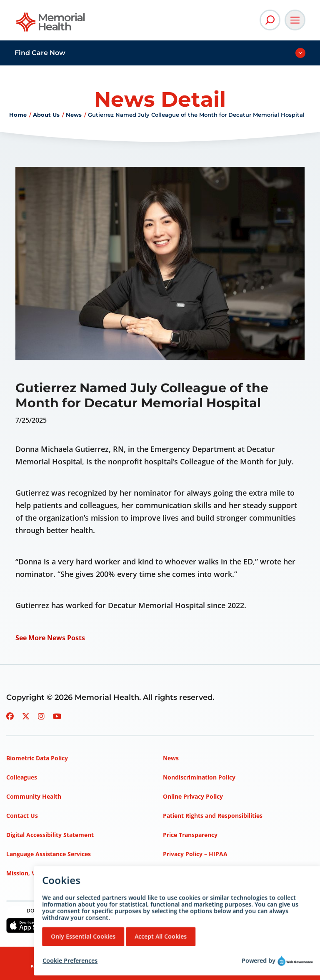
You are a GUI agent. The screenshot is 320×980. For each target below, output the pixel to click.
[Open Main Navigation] (295, 20)
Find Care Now (40, 53)
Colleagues (22, 777)
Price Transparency (190, 835)
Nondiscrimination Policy (199, 777)
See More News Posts (50, 638)
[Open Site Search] (270, 20)
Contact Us (22, 816)
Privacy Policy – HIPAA (195, 854)
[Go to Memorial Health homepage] (51, 25)
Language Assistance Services (49, 854)
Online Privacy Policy (193, 796)
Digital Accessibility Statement (50, 835)
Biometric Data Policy (37, 758)
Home (18, 115)
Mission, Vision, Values (39, 873)
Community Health (34, 796)
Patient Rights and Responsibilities (213, 816)
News (74, 115)
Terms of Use (182, 873)
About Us (46, 115)
